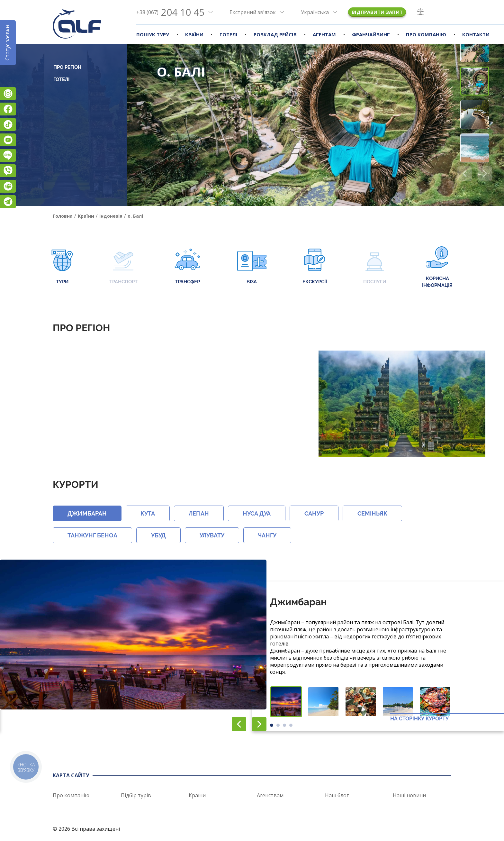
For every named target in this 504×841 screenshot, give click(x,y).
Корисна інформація (437, 267)
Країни (194, 34)
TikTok (8, 124)
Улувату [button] (212, 535)
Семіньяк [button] (372, 513)
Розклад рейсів (275, 34)
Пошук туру (153, 34)
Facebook (8, 109)
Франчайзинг (371, 34)
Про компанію (426, 34)
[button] (485, 174)
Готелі (229, 34)
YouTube (8, 140)
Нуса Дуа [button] (257, 513)
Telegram (8, 202)
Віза (252, 267)
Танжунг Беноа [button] (92, 535)
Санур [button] (314, 513)
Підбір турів (136, 795)
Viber (8, 171)
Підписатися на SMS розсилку (8, 155)
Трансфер (187, 267)
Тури (62, 267)
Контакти (476, 34)
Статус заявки (7, 43)
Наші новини (409, 795)
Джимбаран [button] (87, 513)
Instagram (8, 94)
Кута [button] (148, 513)
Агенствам (270, 795)
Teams (8, 186)
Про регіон (67, 67)
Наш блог (337, 795)
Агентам (324, 34)
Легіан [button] (199, 513)
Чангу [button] (267, 535)
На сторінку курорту (419, 719)
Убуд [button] (158, 535)
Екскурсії (315, 267)
